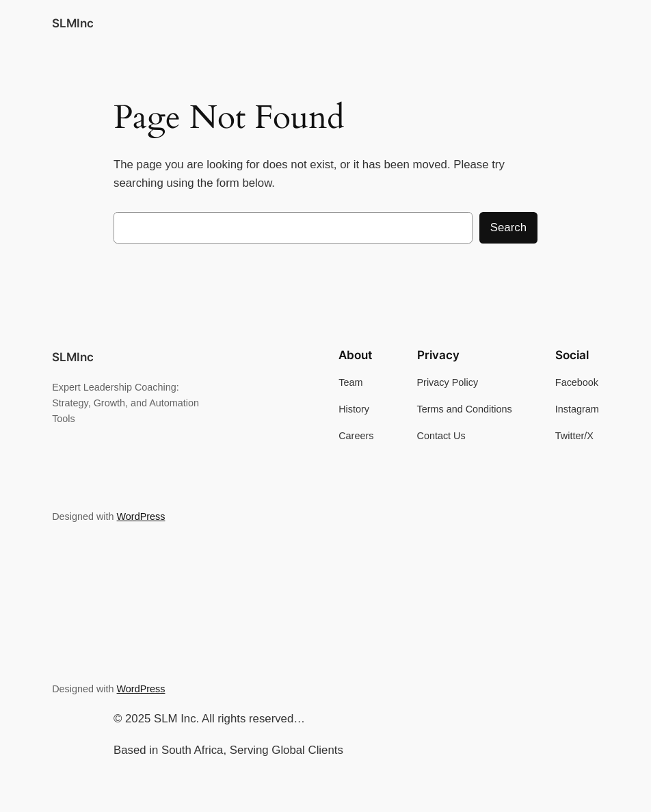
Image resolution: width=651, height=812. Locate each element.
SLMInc (73, 23)
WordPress (141, 516)
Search (508, 227)
